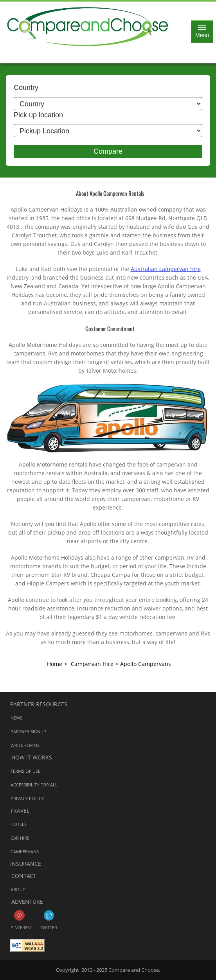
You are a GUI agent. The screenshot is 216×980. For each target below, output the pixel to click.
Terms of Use (25, 771)
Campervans (25, 851)
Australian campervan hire (166, 269)
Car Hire (20, 837)
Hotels (19, 824)
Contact (24, 876)
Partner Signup (28, 731)
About (18, 889)
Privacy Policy (27, 798)
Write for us (25, 745)
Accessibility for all (34, 784)
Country (26, 88)
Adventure (27, 902)
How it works (32, 757)
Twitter (49, 915)
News (16, 717)
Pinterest (19, 915)
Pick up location (38, 115)
